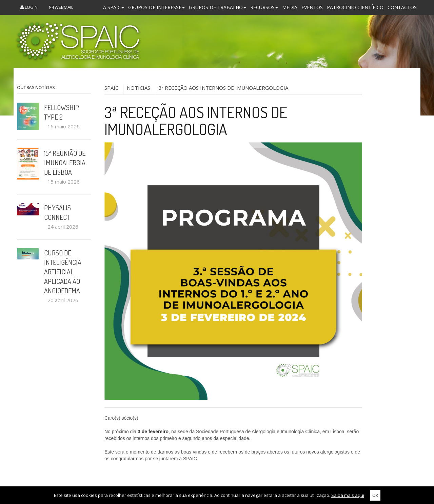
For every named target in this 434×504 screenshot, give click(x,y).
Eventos (312, 7)
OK (375, 495)
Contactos (402, 7)
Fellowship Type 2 (62, 112)
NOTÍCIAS (139, 88)
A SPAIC (114, 7)
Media (290, 7)
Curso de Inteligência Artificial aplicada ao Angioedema (63, 272)
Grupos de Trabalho (218, 7)
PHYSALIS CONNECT (57, 212)
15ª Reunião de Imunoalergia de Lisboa (65, 163)
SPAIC (111, 88)
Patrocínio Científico (355, 7)
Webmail (61, 7)
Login (29, 7)
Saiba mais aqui (348, 495)
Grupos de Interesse (156, 7)
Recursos (264, 7)
